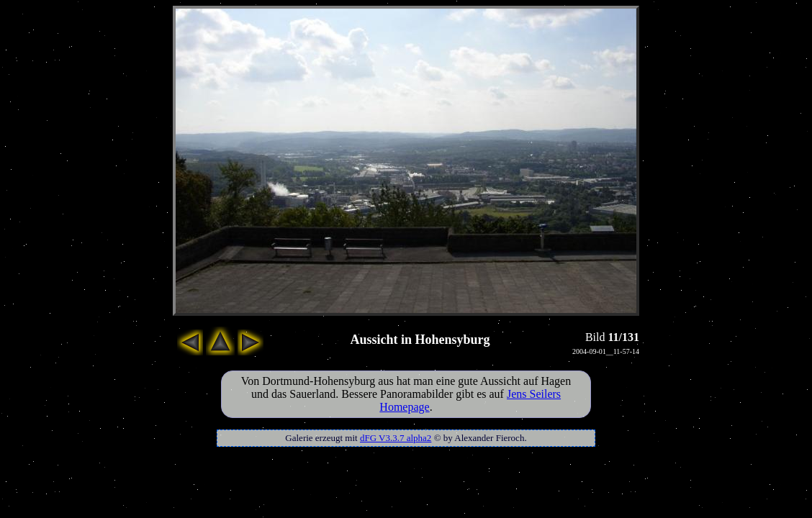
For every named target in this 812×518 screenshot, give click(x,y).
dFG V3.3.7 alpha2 (396, 438)
